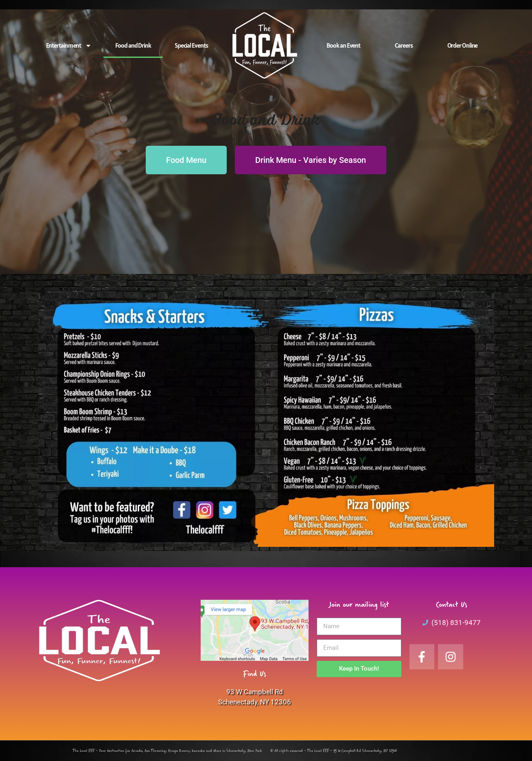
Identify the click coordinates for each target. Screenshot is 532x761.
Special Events (191, 45)
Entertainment (69, 46)
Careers (404, 45)
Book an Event (343, 45)
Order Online (463, 45)
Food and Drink (133, 45)
